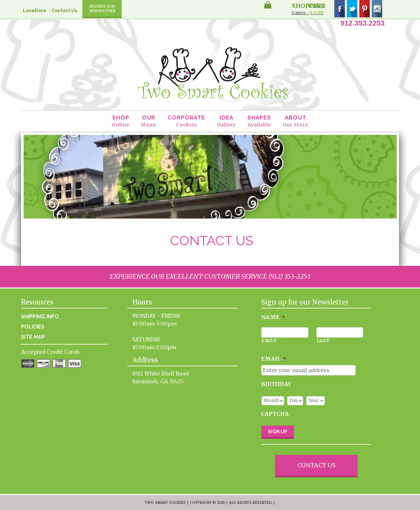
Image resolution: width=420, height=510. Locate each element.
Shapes (259, 121)
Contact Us (64, 11)
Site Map (33, 337)
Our (148, 121)
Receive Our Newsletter (102, 9)
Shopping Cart (309, 5)
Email (273, 359)
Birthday (276, 384)
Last (323, 341)
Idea (226, 121)
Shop (121, 121)
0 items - (308, 13)
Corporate (186, 121)
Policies (33, 327)
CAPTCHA (275, 414)
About (295, 121)
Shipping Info (40, 317)
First (269, 341)
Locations (34, 11)
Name (273, 317)
